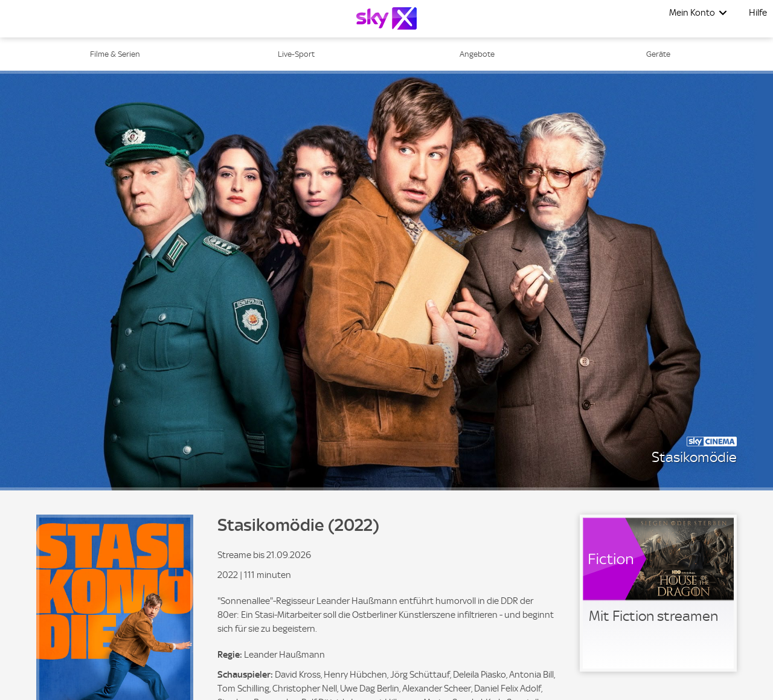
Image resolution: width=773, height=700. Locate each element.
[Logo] (386, 18)
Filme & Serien (115, 54)
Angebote (477, 54)
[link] (658, 593)
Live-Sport (296, 54)
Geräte (658, 54)
